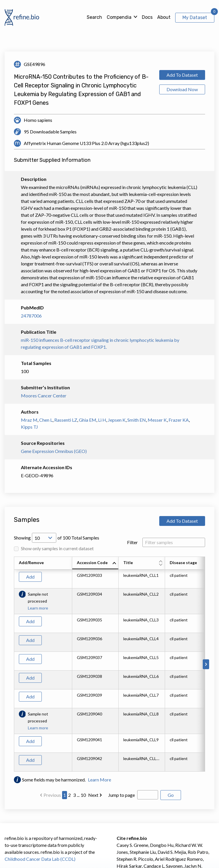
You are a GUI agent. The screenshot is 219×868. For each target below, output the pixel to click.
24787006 (31, 316)
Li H (102, 420)
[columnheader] (95, 563)
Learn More (99, 780)
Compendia (119, 17)
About (164, 17)
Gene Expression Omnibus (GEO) (54, 451)
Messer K (157, 420)
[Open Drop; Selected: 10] (44, 538)
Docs (147, 17)
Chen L (46, 420)
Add (30, 577)
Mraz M (29, 420)
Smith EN (137, 420)
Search (94, 17)
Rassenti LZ (66, 420)
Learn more (38, 608)
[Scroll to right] (206, 664)
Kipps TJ (29, 427)
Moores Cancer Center (44, 396)
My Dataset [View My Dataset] (195, 18)
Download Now (182, 89)
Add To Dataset (182, 75)
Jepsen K (117, 420)
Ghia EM (88, 420)
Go (171, 795)
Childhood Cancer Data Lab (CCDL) (40, 859)
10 (83, 795)
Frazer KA (179, 420)
